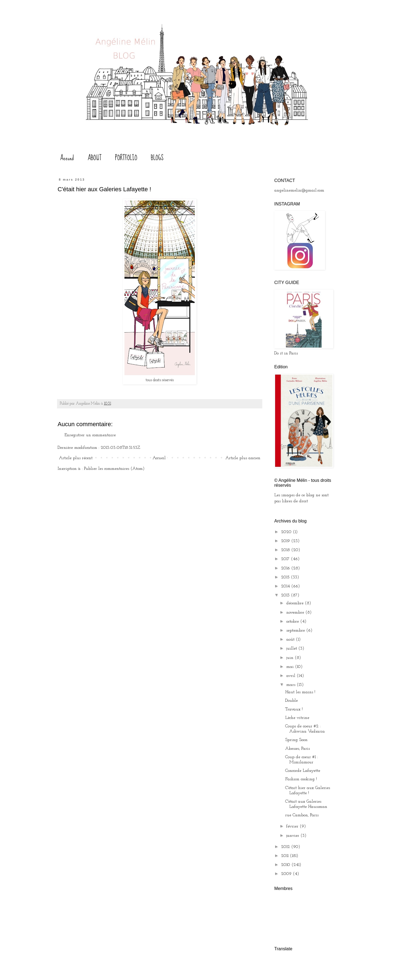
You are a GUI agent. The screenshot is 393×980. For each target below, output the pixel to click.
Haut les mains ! (300, 692)
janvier (293, 836)
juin (291, 658)
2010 (286, 865)
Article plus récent (76, 458)
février (293, 826)
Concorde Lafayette (303, 771)
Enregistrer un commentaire (90, 435)
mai (291, 667)
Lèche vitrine (297, 718)
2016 (286, 568)
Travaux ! (294, 709)
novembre (296, 612)
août (291, 640)
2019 (286, 541)
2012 (286, 847)
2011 (285, 856)
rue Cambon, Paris (302, 815)
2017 (286, 559)
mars (291, 685)
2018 (286, 550)
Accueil (67, 158)
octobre (293, 622)
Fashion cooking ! (301, 779)
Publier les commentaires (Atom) (114, 469)
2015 (286, 577)
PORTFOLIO (126, 158)
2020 (287, 532)
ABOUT (95, 158)
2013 (286, 595)
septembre (296, 631)
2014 (286, 586)
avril (291, 676)
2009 (287, 874)
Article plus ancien (243, 458)
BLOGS (157, 158)
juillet (292, 649)
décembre (296, 603)
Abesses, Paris (297, 749)
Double (291, 701)
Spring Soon (296, 740)
